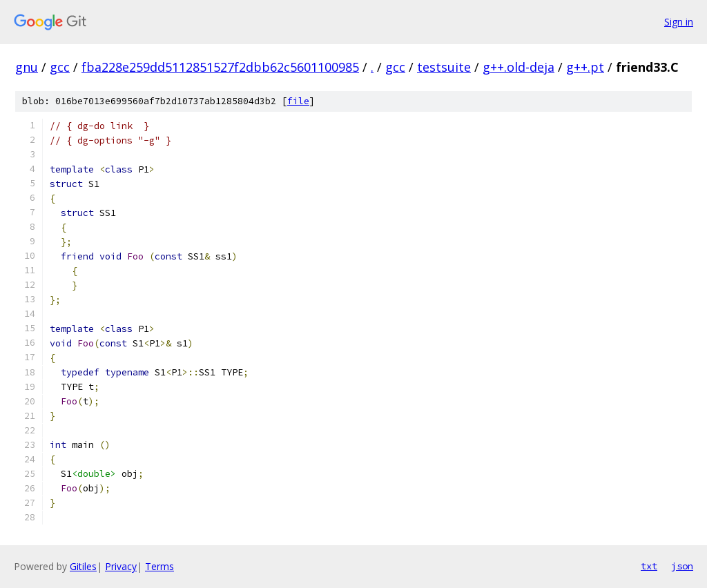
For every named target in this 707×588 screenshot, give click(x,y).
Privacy (121, 566)
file (298, 101)
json (682, 566)
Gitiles (83, 566)
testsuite (444, 67)
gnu (27, 67)
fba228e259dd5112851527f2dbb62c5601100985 (220, 67)
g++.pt (585, 67)
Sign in (679, 22)
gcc (60, 67)
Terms (159, 566)
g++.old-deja (519, 67)
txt (649, 566)
